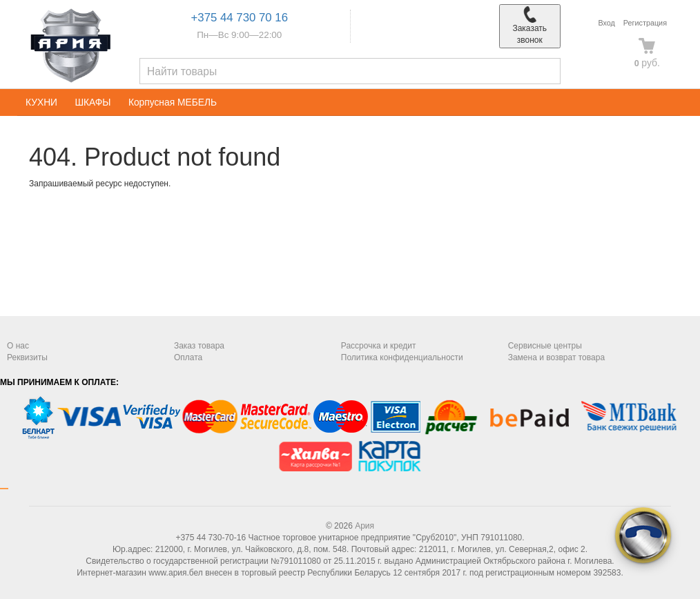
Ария (364, 526)
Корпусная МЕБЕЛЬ (173, 102)
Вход (606, 23)
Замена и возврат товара (556, 357)
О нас (18, 346)
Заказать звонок (529, 26)
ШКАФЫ (93, 102)
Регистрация (645, 23)
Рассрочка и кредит (379, 346)
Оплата (188, 357)
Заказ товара (199, 346)
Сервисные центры (545, 346)
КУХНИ (41, 102)
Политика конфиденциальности (402, 357)
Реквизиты (27, 357)
